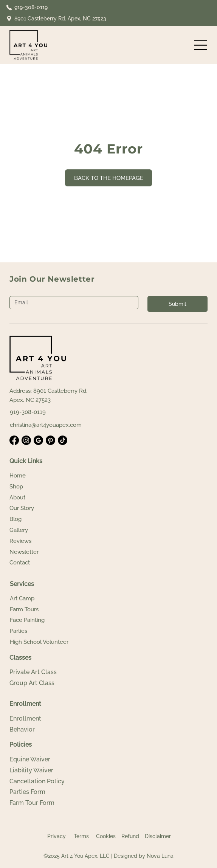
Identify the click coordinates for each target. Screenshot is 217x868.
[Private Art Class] (40, 672)
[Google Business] (38, 440)
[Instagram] (26, 440)
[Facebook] (14, 440)
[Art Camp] (40, 599)
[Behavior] (40, 730)
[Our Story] (40, 508)
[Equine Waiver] (40, 759)
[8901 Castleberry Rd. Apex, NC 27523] (57, 19)
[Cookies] (106, 837)
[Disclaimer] (158, 837)
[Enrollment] (40, 719)
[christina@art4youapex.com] (51, 425)
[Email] (72, 303)
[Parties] (40, 631)
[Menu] (201, 45)
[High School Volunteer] (44, 642)
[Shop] (40, 487)
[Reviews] (40, 541)
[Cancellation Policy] (40, 781)
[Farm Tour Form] (40, 803)
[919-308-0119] (30, 8)
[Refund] (130, 837)
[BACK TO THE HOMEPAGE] (108, 178)
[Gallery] (40, 530)
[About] (40, 498)
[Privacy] (57, 837)
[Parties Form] (40, 792)
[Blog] (40, 519)
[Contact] (40, 563)
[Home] (40, 476)
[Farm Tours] (40, 610)
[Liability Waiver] (40, 770)
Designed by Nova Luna (144, 856)
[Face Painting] (40, 620)
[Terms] (81, 837)
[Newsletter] (40, 552)
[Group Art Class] (40, 683)
